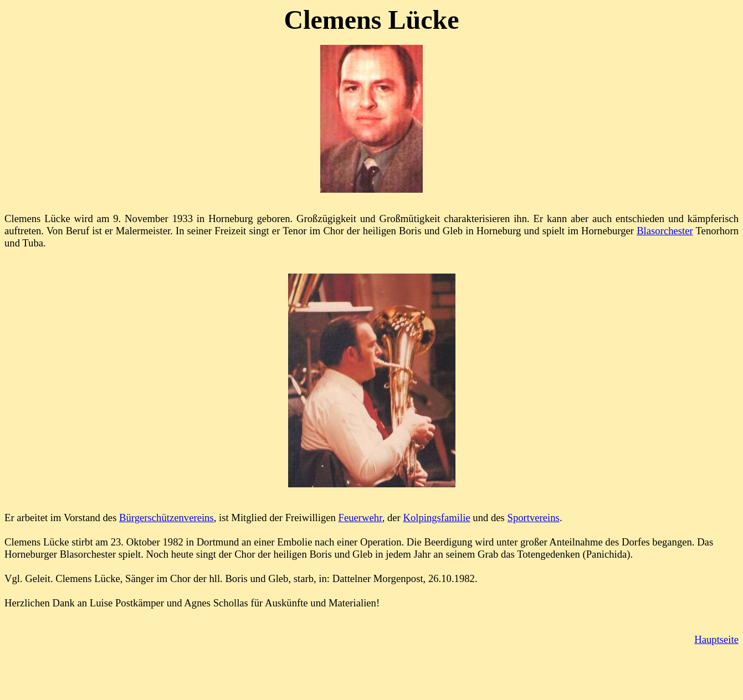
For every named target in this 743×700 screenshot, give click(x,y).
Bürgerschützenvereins (166, 518)
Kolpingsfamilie (436, 518)
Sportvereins (534, 518)
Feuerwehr (360, 518)
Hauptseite (716, 639)
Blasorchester (665, 231)
